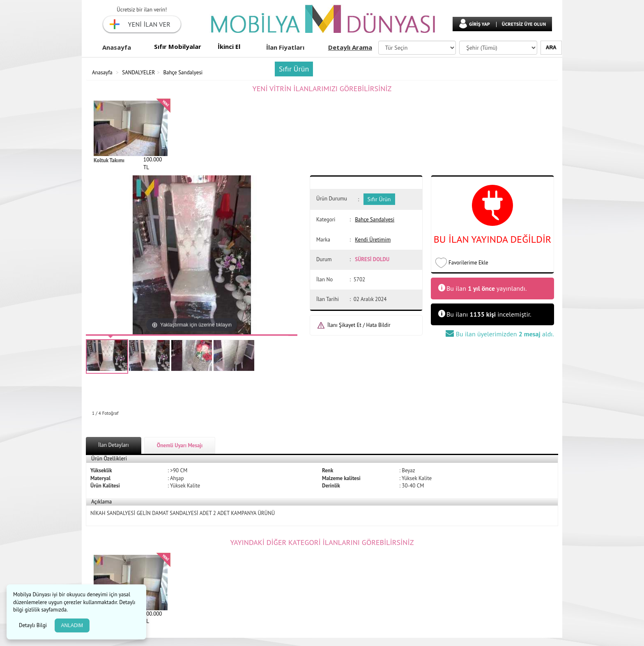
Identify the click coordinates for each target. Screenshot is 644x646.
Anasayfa (117, 47)
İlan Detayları (114, 445)
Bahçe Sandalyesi (183, 72)
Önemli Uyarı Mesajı (180, 445)
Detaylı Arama (350, 47)
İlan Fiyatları (285, 47)
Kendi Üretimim (373, 240)
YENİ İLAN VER (149, 24)
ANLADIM (72, 625)
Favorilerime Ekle (468, 263)
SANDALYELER (138, 72)
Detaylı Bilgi (34, 625)
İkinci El (229, 46)
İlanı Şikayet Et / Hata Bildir (359, 325)
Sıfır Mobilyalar (178, 46)
